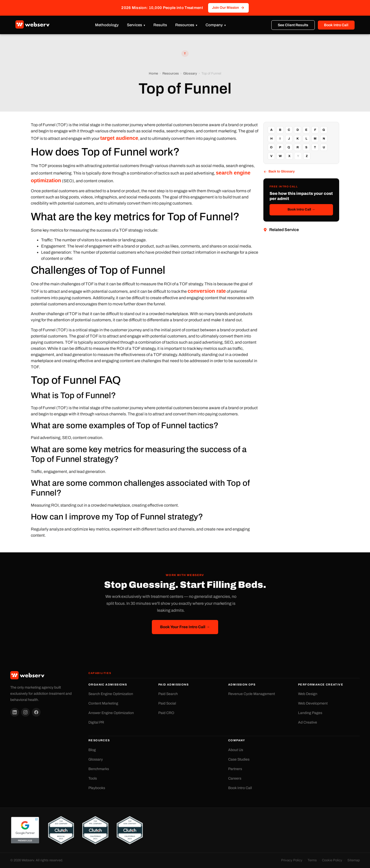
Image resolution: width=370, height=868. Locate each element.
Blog (92, 750)
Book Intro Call (336, 25)
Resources (185, 25)
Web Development (313, 703)
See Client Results (293, 25)
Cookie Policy (332, 860)
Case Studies (239, 759)
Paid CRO (166, 713)
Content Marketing (103, 703)
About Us (236, 750)
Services (135, 25)
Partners (235, 769)
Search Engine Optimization (111, 694)
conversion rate (207, 291)
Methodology (107, 25)
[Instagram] (25, 712)
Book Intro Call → (301, 209)
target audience (119, 138)
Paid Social (167, 703)
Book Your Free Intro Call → (185, 627)
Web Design (308, 694)
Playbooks (97, 788)
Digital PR (96, 722)
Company (214, 25)
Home (153, 74)
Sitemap (354, 860)
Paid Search (168, 694)
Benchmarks (99, 769)
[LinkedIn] (15, 712)
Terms (312, 860)
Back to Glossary (279, 172)
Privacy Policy (292, 860)
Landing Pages (310, 713)
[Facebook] (36, 712)
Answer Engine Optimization (111, 713)
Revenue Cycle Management (252, 694)
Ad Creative (308, 722)
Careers (235, 778)
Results (160, 25)
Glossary (190, 74)
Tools (93, 778)
